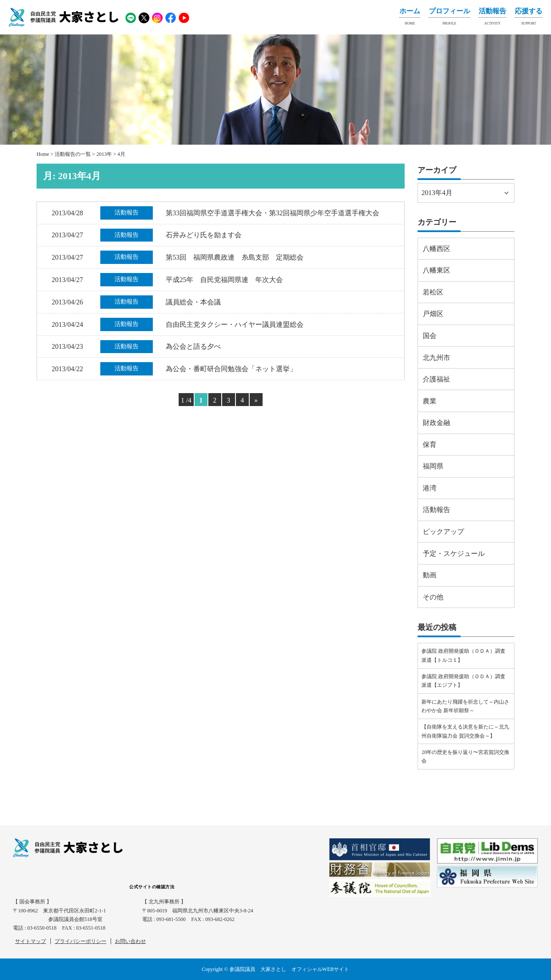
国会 (430, 336)
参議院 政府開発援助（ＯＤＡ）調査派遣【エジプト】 (463, 681)
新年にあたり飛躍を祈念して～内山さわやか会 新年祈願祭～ (465, 706)
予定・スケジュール (454, 554)
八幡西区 (436, 249)
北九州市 (436, 358)
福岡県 (433, 466)
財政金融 (436, 423)
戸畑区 (433, 314)
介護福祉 (436, 379)
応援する (529, 18)
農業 (430, 401)
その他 (433, 597)
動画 (430, 575)
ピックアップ (443, 532)
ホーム (410, 18)
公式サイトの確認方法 (152, 887)
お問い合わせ (130, 941)
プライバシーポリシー (80, 941)
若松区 (433, 292)
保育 (430, 445)
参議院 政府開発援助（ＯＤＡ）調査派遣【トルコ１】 (463, 655)
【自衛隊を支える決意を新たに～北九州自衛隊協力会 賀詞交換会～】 (465, 731)
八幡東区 (436, 270)
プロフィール (449, 18)
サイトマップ (31, 941)
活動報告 (492, 18)
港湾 (430, 488)
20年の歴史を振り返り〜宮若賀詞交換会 (465, 757)
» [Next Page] (256, 400)
